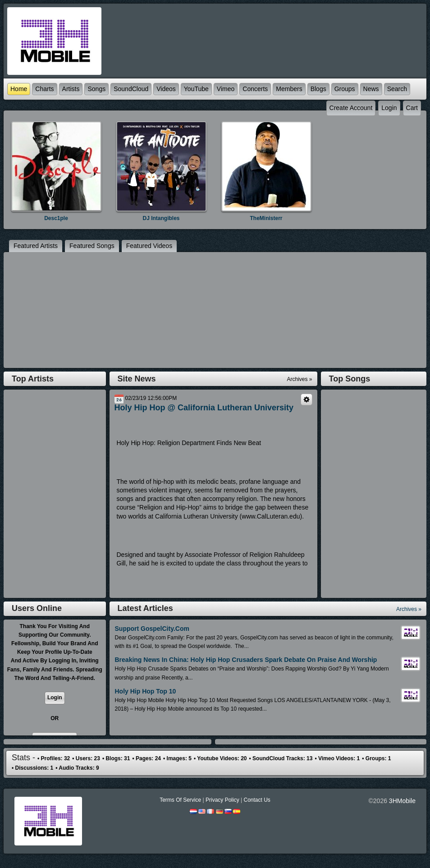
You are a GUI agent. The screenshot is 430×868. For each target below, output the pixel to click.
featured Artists (36, 246)
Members (289, 89)
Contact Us (257, 800)
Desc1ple (56, 218)
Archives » (409, 609)
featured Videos (149, 246)
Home (19, 89)
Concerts (255, 89)
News (371, 89)
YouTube (196, 89)
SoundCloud (131, 89)
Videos (166, 89)
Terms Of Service (180, 800)
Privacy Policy (222, 800)
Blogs (318, 89)
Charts (44, 89)
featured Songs (92, 246)
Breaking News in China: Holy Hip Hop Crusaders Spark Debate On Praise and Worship (246, 660)
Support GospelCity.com (152, 629)
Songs (96, 89)
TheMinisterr (266, 218)
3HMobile (402, 801)
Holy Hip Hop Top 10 (146, 691)
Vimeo (226, 89)
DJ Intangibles (161, 218)
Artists (71, 89)
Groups (345, 89)
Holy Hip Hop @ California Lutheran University (204, 408)
